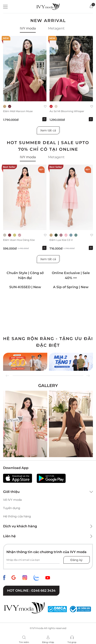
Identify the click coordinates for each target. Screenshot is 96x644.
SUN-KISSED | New (25, 287)
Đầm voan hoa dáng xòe (19, 240)
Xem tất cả (48, 130)
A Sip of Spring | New (71, 287)
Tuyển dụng (12, 508)
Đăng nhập (48, 642)
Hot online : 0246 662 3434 (31, 591)
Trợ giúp (72, 642)
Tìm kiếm (24, 642)
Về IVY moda (12, 500)
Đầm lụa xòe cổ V (61, 240)
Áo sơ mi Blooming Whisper (67, 111)
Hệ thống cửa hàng (17, 516)
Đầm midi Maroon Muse (18, 111)
